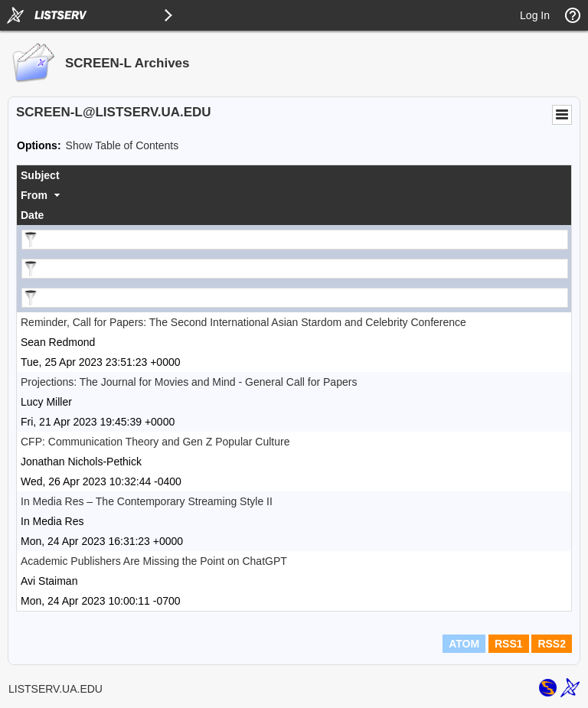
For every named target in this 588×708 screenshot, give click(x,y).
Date (32, 215)
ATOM (464, 644)
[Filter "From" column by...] (295, 269)
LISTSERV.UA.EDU (56, 689)
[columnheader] (294, 175)
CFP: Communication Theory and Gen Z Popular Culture (155, 442)
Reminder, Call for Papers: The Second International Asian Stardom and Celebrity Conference (243, 322)
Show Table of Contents (122, 145)
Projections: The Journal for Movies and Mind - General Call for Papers (189, 382)
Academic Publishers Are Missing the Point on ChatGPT (154, 561)
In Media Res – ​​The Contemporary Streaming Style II (147, 501)
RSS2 (552, 644)
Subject (40, 175)
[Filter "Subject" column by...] (295, 240)
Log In (535, 15)
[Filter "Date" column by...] (295, 298)
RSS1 (509, 644)
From (34, 195)
